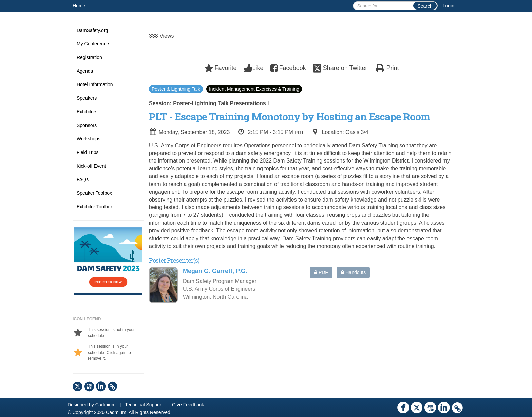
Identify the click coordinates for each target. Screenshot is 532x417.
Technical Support (144, 405)
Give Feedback (188, 405)
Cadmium (106, 405)
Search (425, 6)
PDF (321, 272)
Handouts (353, 272)
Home (79, 6)
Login (449, 6)
